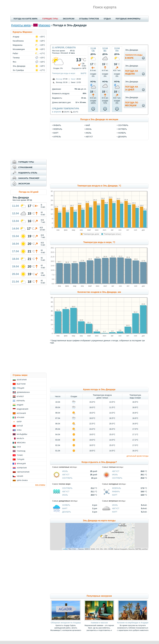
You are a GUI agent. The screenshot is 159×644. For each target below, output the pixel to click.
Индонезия (23, 409)
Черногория (23, 472)
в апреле (57, 112)
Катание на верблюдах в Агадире (133, 623)
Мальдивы (22, 434)
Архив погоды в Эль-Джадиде (99, 389)
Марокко (44, 25)
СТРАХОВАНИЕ (25, 167)
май (88, 125)
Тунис (20, 455)
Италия (20, 417)
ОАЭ (19, 447)
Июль (65, 471)
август (89, 137)
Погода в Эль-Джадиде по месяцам (99, 119)
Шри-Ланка (22, 480)
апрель (57, 137)
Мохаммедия (19, 49)
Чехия (20, 476)
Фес (15, 62)
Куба (19, 430)
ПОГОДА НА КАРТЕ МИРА (25, 19)
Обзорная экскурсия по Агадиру (66, 623)
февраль (58, 129)
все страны (40, 485)
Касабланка (18, 41)
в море (134, 57)
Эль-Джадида (19, 66)
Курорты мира (21, 25)
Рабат (15, 53)
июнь (89, 129)
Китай (20, 426)
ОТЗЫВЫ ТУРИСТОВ (89, 19)
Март (115, 495)
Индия (20, 405)
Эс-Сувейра (18, 70)
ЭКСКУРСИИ (69, 19)
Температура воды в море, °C (99, 242)
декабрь (122, 137)
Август (66, 475)
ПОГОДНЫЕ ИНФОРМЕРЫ (128, 19)
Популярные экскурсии (99, 596)
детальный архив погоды (138, 456)
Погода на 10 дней (29, 192)
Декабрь (67, 512)
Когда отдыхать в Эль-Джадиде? (99, 462)
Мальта (20, 438)
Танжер (16, 58)
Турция (20, 459)
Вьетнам (21, 384)
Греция (20, 388)
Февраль (117, 488)
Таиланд (21, 451)
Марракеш (18, 45)
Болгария (22, 380)
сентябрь (123, 125)
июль (89, 133)
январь (57, 125)
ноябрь (122, 133)
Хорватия (22, 468)
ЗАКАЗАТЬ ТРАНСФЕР (29, 178)
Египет (20, 396)
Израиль (21, 401)
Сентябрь (67, 478)
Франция (21, 464)
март (56, 133)
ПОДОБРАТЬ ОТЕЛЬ (28, 173)
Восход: (59, 79)
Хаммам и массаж (99, 623)
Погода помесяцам (132, 104)
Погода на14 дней (132, 88)
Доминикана (23, 392)
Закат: (73, 79)
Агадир (16, 37)
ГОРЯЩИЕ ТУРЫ (50, 19)
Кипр (19, 422)
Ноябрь (66, 505)
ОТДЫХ (107, 19)
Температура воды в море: (64, 73)
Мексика (21, 443)
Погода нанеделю (132, 72)
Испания (21, 413)
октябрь (122, 129)
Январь (116, 492)
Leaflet (65, 549)
